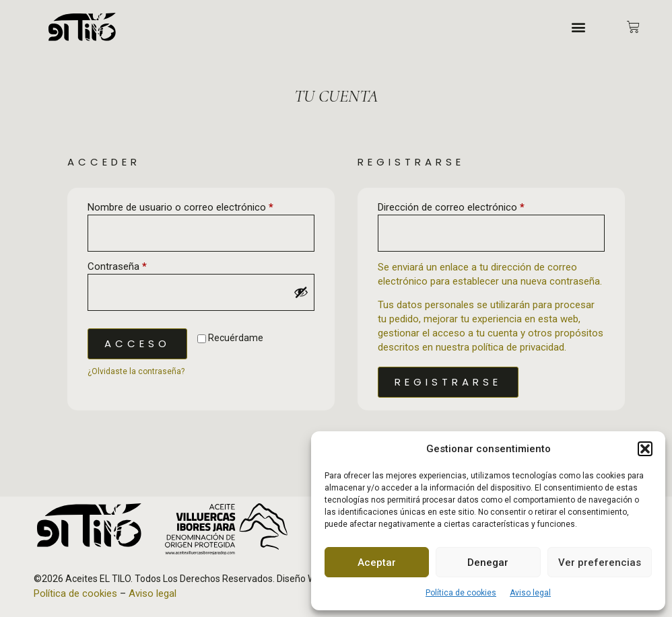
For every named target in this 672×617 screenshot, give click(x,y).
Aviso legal (530, 593)
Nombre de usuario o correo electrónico (201, 207)
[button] (645, 449)
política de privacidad (518, 347)
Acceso (137, 343)
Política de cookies (461, 593)
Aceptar (377, 562)
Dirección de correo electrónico (475, 207)
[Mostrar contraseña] (301, 292)
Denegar (488, 562)
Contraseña (141, 266)
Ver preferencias (600, 562)
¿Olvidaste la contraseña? (136, 371)
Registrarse (448, 382)
